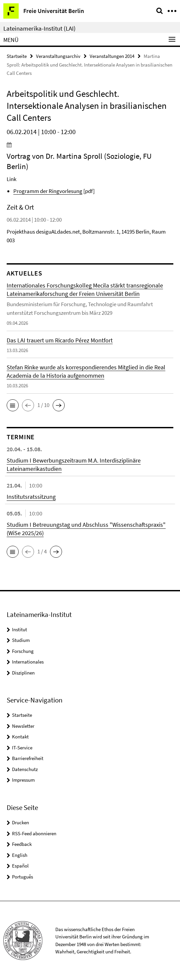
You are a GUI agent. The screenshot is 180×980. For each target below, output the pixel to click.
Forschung (23, 651)
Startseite (17, 56)
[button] (13, 405)
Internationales (28, 662)
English (20, 855)
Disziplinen (23, 673)
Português (22, 877)
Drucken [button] (20, 822)
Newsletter (23, 726)
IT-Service (22, 748)
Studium (21, 640)
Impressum (23, 780)
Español (20, 866)
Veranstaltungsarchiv (58, 56)
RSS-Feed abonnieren (34, 833)
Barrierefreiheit (28, 758)
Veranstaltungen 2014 (112, 56)
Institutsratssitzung (31, 497)
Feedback (22, 844)
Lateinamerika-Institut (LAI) (39, 28)
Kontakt (20, 737)
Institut (19, 629)
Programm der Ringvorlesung (48, 191)
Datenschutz (25, 769)
